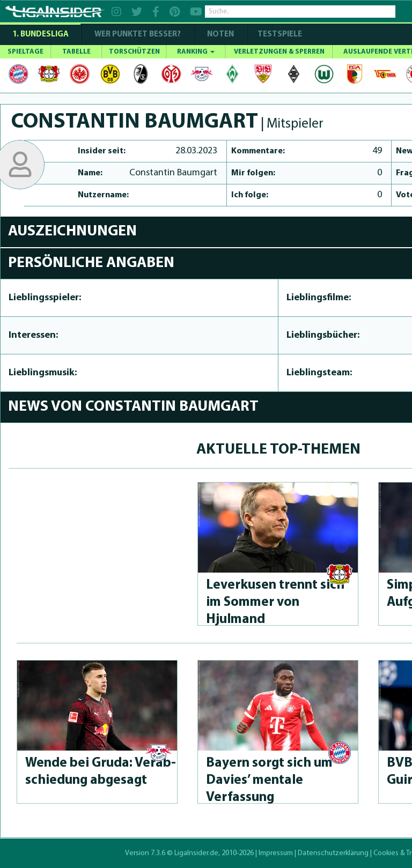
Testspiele (279, 35)
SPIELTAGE (25, 52)
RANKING (196, 52)
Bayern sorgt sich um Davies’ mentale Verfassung (269, 780)
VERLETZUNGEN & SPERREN (279, 52)
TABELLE (76, 52)
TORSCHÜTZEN (134, 52)
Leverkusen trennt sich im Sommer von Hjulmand (275, 602)
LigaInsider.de (196, 853)
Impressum (276, 853)
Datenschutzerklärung (333, 853)
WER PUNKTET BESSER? (138, 35)
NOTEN (220, 35)
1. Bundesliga (41, 35)
